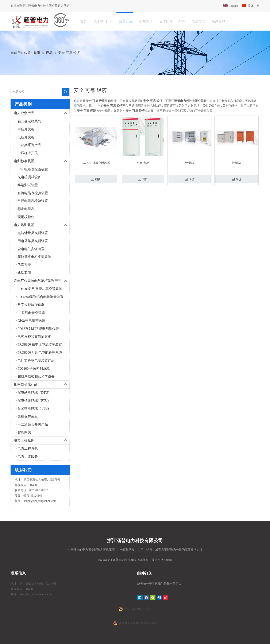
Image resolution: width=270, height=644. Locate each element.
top (261, 626)
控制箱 (236, 163)
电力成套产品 (42, 113)
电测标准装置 (42, 161)
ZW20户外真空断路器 (96, 163)
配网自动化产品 (42, 385)
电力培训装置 (42, 225)
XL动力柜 (143, 163)
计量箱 (190, 163)
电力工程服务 (42, 440)
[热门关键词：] (66, 92)
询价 (96, 179)
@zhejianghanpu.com (43, 501)
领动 (169, 560)
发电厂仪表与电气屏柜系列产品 (42, 281)
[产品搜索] (36, 92)
